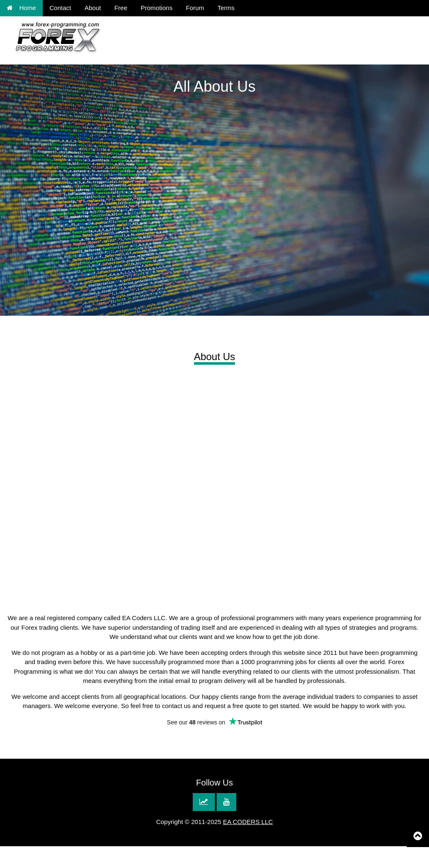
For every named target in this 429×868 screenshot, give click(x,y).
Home (21, 8)
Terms (226, 8)
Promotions (157, 8)
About (93, 8)
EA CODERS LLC (248, 822)
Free (121, 8)
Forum (195, 8)
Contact (60, 8)
